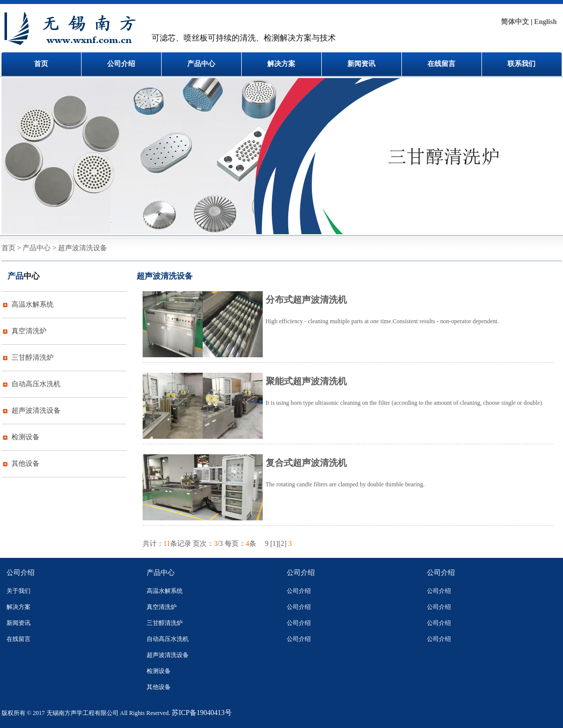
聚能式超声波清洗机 (306, 381)
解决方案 (281, 64)
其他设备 (26, 464)
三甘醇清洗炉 (33, 357)
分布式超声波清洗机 (306, 300)
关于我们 (19, 591)
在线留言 (441, 64)
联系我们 (521, 64)
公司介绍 (121, 64)
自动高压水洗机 (36, 384)
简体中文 (515, 22)
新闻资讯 (361, 64)
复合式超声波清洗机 (306, 463)
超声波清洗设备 (36, 411)
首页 (41, 64)
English (545, 22)
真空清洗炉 (29, 331)
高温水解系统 (33, 304)
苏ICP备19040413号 (202, 713)
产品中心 (201, 64)
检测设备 (26, 437)
